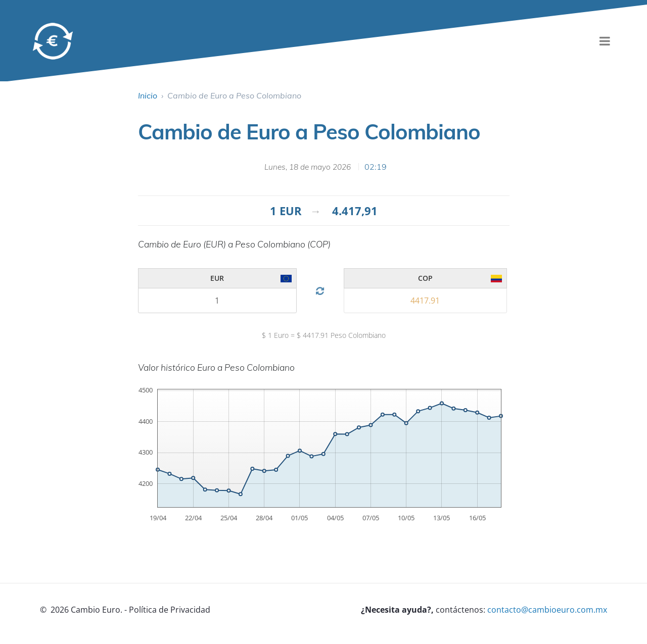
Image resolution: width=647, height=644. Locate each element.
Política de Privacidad (170, 610)
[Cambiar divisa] (320, 291)
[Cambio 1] (218, 301)
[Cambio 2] (425, 301)
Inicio (148, 95)
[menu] (605, 41)
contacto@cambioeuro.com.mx (547, 610)
